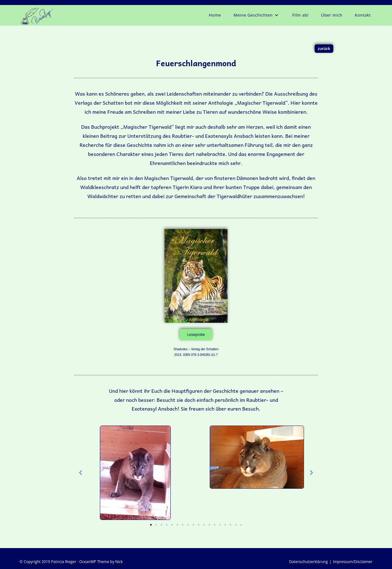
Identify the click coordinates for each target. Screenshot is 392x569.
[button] (81, 473)
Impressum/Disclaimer (353, 562)
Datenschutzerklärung (309, 562)
